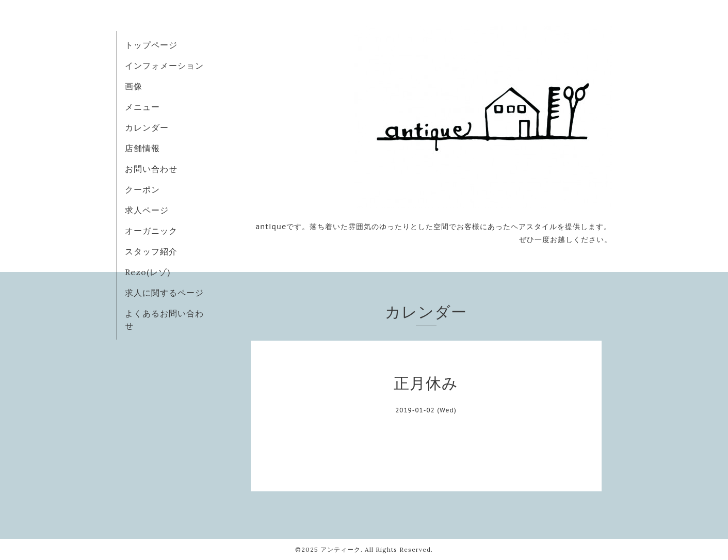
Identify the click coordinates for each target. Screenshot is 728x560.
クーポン (142, 189)
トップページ (151, 45)
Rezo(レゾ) (148, 272)
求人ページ (147, 210)
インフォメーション (164, 66)
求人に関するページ (164, 293)
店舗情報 (142, 148)
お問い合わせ (151, 169)
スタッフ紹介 (151, 251)
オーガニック (151, 231)
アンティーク (341, 549)
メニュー (142, 107)
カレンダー (147, 127)
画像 (134, 86)
